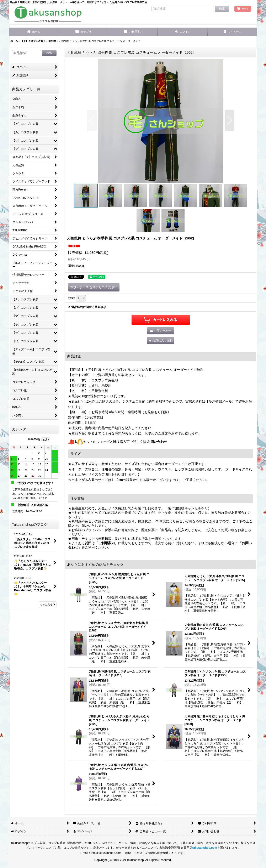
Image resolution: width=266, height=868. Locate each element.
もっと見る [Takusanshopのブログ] (48, 605)
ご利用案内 (106, 543)
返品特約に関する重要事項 (87, 307)
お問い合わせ (157, 442)
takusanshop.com (205, 848)
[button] (92, 120)
